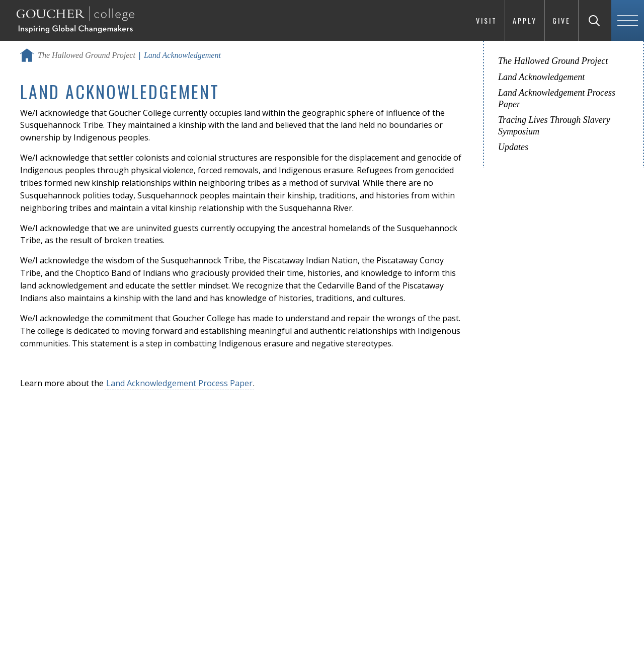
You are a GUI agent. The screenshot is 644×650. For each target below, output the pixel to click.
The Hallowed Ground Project (87, 55)
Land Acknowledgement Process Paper (179, 383)
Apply (525, 20)
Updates (513, 147)
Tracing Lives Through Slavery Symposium (554, 126)
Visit (487, 20)
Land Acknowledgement (541, 77)
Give (561, 20)
